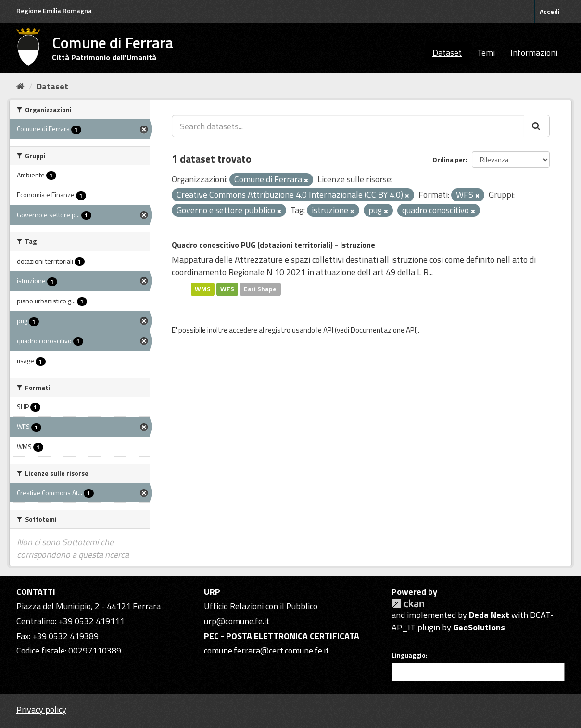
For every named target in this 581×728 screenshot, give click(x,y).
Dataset (447, 53)
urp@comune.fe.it (237, 621)
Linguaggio (409, 655)
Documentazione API (383, 330)
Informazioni (534, 53)
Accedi (550, 11)
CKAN (408, 604)
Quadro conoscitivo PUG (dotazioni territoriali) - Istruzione (273, 245)
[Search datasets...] (348, 126)
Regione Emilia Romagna (54, 10)
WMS (203, 289)
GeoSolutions (479, 627)
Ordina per (449, 159)
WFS (227, 289)
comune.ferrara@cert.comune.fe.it (266, 650)
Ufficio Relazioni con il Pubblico (261, 606)
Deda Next (489, 615)
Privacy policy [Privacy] (41, 709)
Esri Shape (260, 289)
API (328, 330)
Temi (486, 53)
